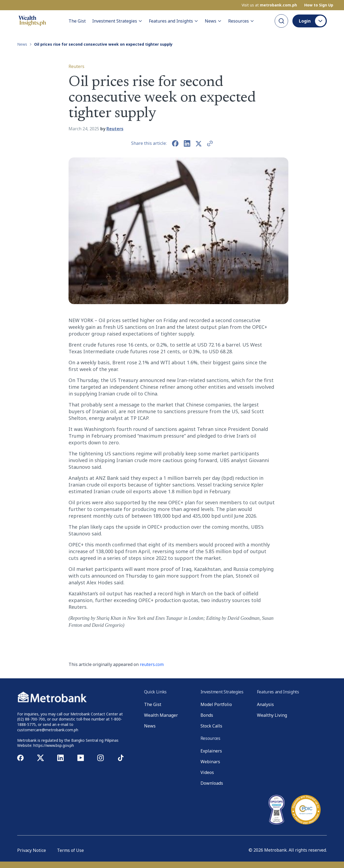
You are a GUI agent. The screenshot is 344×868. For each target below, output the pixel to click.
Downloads (212, 783)
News (213, 21)
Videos (207, 772)
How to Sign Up (319, 5)
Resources (241, 21)
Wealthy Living (272, 715)
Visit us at (269, 5)
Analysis (265, 704)
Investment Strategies (117, 21)
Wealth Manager (161, 715)
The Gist (77, 21)
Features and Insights (174, 21)
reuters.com (152, 664)
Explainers (211, 751)
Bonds (207, 715)
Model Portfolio (216, 704)
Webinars (210, 762)
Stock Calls (211, 726)
